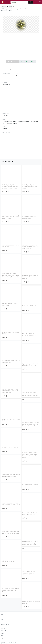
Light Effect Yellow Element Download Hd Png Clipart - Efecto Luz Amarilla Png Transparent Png (11, 275)
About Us (4, 614)
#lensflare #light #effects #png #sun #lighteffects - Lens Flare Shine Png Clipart (30, 247)
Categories (4, 628)
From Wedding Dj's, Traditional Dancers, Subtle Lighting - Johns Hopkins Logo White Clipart (30, 542)
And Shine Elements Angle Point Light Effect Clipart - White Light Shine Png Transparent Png (30, 423)
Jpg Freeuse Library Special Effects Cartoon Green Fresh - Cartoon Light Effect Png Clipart (30, 393)
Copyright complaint (28, 62)
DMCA (3, 619)
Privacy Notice (5, 624)
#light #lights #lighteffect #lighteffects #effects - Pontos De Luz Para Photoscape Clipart (11, 186)
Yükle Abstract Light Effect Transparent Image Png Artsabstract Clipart (29, 572)
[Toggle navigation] (40, 2)
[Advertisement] (21, 48)
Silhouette (4, 636)
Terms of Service (6, 622)
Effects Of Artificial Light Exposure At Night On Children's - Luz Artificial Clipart (31, 335)
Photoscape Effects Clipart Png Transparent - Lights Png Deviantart (30, 277)
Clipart (3, 633)
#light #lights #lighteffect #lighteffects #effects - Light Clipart (29, 186)
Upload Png (4, 631)
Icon (2, 638)
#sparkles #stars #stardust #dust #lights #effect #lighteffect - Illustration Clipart (31, 216)
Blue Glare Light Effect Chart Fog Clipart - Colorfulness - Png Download (11, 590)
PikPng (4, 7)
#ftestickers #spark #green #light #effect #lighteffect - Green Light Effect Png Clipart (11, 216)
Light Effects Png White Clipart (10, 447)
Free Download (13, 62)
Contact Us (4, 617)
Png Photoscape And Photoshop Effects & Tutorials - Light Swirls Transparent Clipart (10, 390)
